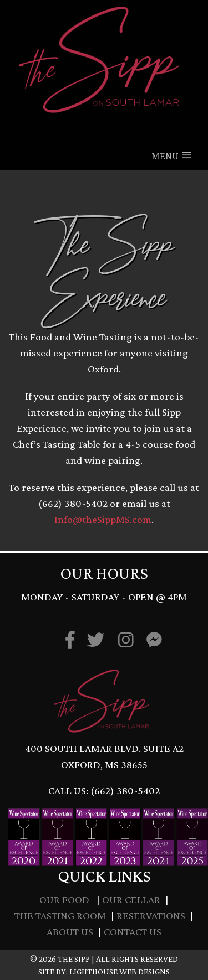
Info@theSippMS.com (103, 519)
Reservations (151, 916)
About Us (70, 932)
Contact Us (133, 932)
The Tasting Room (60, 916)
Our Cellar (131, 899)
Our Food (64, 899)
